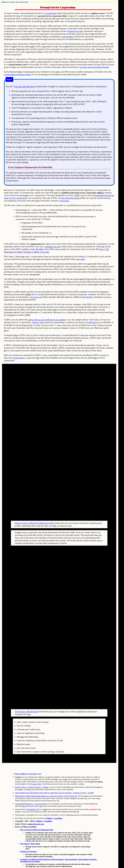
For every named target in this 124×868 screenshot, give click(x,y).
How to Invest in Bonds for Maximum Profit (34, 519)
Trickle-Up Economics (29, 842)
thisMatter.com (5, 2)
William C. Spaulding (54, 809)
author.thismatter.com (36, 815)
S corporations (18, 358)
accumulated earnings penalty (18, 74)
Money (13, 2)
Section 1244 (38, 322)
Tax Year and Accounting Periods (94, 67)
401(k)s (90, 297)
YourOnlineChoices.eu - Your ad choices (31, 795)
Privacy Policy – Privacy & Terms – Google (32, 778)
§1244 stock (92, 322)
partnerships (68, 37)
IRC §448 (80, 259)
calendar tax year (53, 247)
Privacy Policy (36, 775)
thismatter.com (33, 800)
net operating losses (71, 198)
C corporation (51, 13)
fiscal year (65, 201)
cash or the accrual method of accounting (47, 320)
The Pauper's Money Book (27, 702)
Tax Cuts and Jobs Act (24, 87)
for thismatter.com (28, 765)
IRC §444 (39, 249)
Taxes (17, 2)
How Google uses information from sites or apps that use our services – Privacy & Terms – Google (54, 783)
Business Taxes (24, 2)
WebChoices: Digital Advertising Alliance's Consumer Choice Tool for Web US (46, 787)
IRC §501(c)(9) (36, 297)
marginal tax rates (75, 31)
